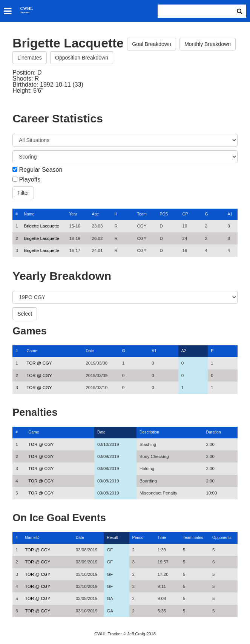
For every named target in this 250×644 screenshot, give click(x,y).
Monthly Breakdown (208, 44)
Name (29, 214)
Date (90, 351)
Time (162, 538)
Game (32, 351)
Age (95, 214)
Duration (213, 432)
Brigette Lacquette (42, 226)
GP (185, 214)
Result (112, 538)
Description (149, 432)
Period (138, 538)
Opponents (222, 538)
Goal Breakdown (152, 44)
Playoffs (30, 180)
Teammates (193, 538)
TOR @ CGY (39, 363)
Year (73, 214)
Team (142, 214)
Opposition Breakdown (82, 58)
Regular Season (41, 170)
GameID (32, 538)
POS (164, 214)
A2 (184, 351)
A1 (230, 214)
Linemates (30, 58)
